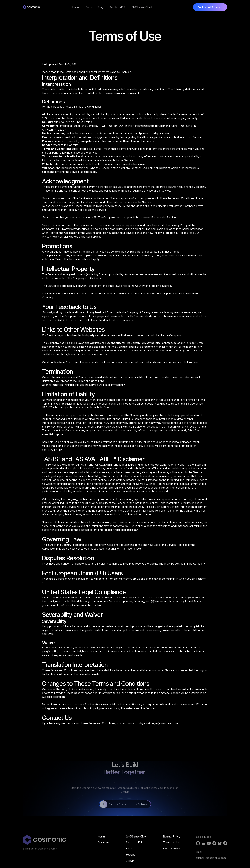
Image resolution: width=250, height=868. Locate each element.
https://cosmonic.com (112, 164)
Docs (89, 7)
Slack (129, 849)
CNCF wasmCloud (142, 7)
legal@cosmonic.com (165, 723)
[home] (32, 7)
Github (130, 861)
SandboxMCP (117, 7)
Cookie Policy (172, 849)
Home (76, 7)
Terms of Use (171, 842)
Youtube (131, 855)
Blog (101, 7)
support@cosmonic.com (211, 865)
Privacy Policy (179, 225)
